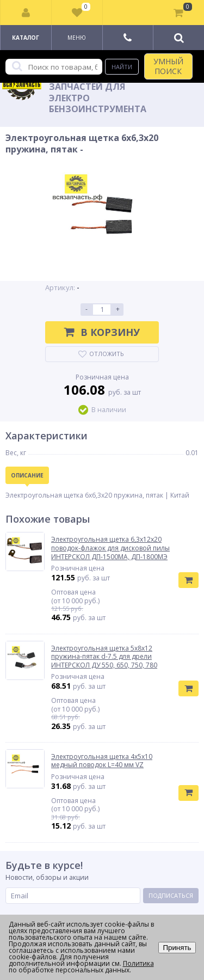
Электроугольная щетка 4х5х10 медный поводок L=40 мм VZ (102, 761)
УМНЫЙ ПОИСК (168, 66)
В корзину (102, 332)
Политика (138, 963)
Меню (77, 38)
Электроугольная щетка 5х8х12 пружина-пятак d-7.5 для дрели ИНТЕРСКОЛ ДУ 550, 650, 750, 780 (104, 657)
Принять (177, 948)
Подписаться (171, 895)
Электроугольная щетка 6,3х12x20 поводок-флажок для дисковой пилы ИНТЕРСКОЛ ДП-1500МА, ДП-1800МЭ (110, 548)
